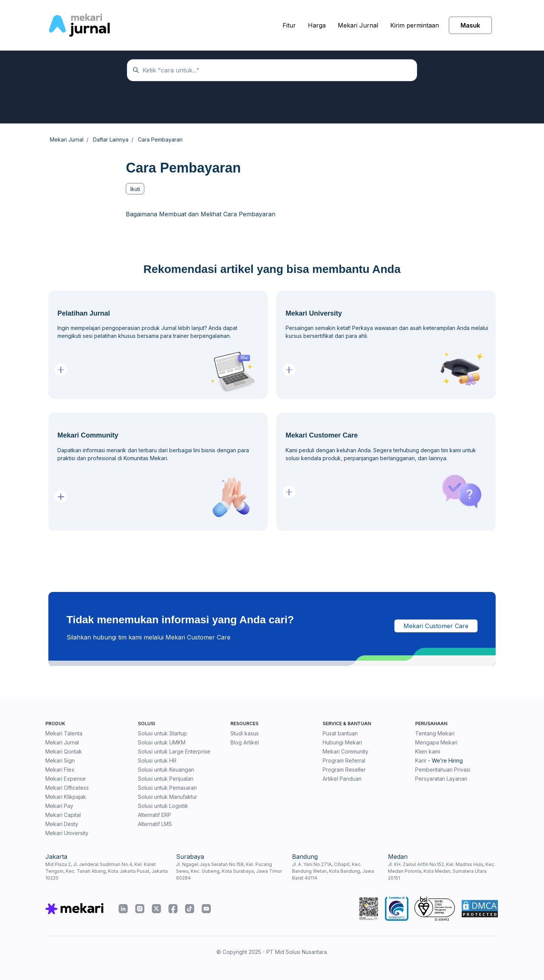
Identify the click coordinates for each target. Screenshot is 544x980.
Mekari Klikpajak (66, 797)
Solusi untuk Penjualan (166, 779)
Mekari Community (345, 751)
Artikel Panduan (342, 779)
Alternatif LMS (155, 824)
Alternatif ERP (155, 815)
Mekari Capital (63, 815)
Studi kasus (245, 733)
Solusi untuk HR (157, 760)
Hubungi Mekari (342, 742)
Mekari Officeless (67, 788)
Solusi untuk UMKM (162, 742)
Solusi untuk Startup (162, 733)
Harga (317, 25)
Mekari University (67, 833)
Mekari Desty (62, 824)
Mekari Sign (60, 760)
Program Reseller (344, 770)
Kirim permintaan (415, 25)
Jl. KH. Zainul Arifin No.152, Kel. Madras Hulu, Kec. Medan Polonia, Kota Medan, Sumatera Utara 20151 (442, 871)
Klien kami (428, 751)
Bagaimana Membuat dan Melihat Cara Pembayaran (201, 214)
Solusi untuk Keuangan (166, 770)
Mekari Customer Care (436, 626)
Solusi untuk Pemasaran (167, 788)
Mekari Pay (59, 806)
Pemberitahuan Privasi (443, 770)
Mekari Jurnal (358, 25)
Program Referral (344, 760)
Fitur (289, 25)
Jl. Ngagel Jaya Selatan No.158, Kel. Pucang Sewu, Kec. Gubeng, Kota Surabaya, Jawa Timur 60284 (229, 871)
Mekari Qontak (64, 751)
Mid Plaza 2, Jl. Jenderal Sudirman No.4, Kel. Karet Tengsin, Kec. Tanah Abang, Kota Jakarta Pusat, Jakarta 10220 (107, 871)
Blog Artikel (245, 742)
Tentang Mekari (435, 733)
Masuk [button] (470, 25)
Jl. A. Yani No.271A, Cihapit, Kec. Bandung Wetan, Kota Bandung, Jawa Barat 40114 (333, 871)
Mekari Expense (66, 779)
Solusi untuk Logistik (163, 806)
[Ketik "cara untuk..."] (272, 70)
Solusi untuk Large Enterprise (174, 751)
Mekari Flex (60, 770)
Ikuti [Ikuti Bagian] (135, 189)
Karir (421, 760)
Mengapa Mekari (436, 742)
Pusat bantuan (340, 733)
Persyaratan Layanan (441, 779)
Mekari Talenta (64, 733)
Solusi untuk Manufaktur (168, 797)
